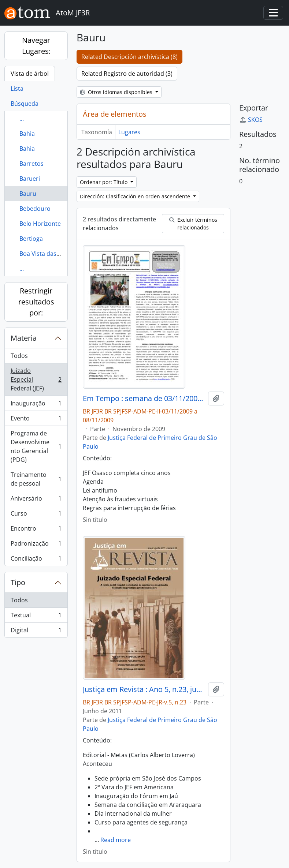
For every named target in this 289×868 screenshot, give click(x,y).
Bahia (27, 134)
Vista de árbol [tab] (30, 74)
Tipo (18, 582)
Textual (36, 617)
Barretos (32, 164)
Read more (116, 840)
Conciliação (36, 560)
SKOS (251, 120)
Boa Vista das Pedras (48, 254)
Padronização (36, 545)
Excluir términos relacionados (193, 224)
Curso (36, 515)
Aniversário (36, 500)
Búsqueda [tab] (25, 104)
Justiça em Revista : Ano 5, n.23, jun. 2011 (144, 689)
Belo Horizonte (40, 224)
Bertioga (31, 239)
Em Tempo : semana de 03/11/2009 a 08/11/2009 (144, 399)
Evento (36, 420)
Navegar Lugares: (36, 46)
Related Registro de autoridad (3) (127, 74)
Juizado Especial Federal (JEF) (36, 379)
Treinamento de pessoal (36, 479)
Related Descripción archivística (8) (129, 57)
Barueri (30, 179)
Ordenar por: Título (104, 182)
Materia (24, 338)
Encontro (36, 530)
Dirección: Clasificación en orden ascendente (136, 196)
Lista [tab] (17, 89)
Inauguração (36, 405)
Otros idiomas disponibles (117, 92)
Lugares (129, 132)
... (22, 119)
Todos (19, 356)
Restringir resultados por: (36, 302)
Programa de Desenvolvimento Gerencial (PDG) (36, 446)
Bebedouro (35, 209)
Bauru (28, 194)
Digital (36, 632)
